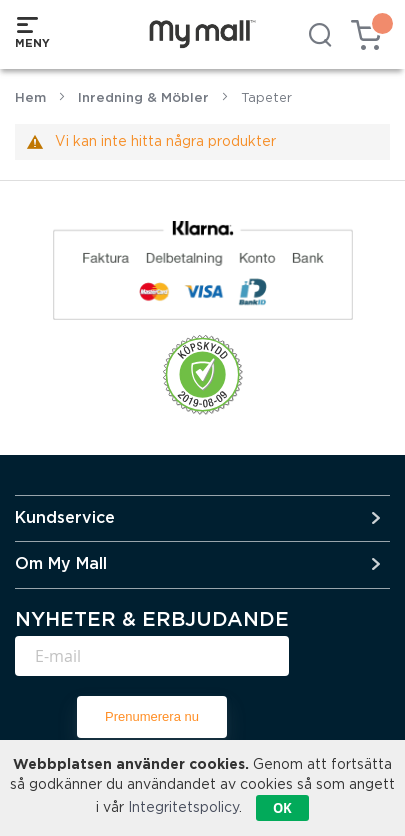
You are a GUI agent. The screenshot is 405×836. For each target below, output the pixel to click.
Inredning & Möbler (143, 98)
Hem (30, 98)
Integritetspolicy (183, 808)
